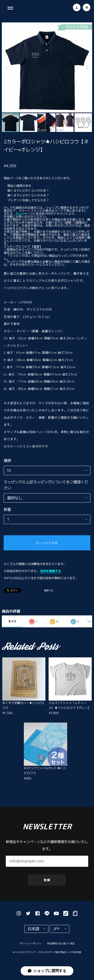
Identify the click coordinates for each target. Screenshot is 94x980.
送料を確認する (51, 571)
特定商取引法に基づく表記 (61, 945)
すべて (12, 621)
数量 (7, 509)
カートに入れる (47, 543)
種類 (7, 460)
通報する (49, 591)
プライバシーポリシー (31, 945)
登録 (47, 882)
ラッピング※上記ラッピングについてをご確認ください (46, 485)
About (20, 214)
